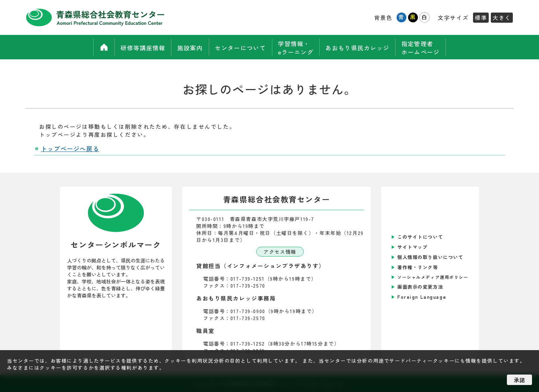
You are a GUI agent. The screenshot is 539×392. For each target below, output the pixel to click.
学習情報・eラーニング (297, 47)
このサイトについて (420, 237)
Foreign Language (422, 297)
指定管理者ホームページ (428, 47)
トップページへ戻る (70, 149)
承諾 (519, 380)
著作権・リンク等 (418, 267)
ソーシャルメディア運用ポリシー (433, 277)
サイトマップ (412, 247)
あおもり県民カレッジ (362, 47)
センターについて (239, 47)
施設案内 (185, 47)
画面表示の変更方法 (420, 287)
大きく (502, 18)
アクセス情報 (280, 252)
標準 (481, 18)
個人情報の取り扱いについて (430, 257)
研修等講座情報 (135, 47)
